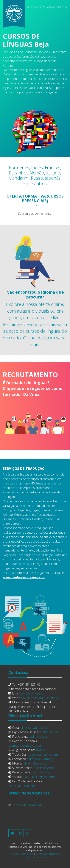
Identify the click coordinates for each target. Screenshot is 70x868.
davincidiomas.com (37, 763)
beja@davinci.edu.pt (33, 693)
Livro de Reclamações (21, 854)
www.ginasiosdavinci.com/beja (39, 698)
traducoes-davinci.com (43, 754)
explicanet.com (49, 732)
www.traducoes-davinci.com (24, 577)
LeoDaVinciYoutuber (22, 786)
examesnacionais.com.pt (25, 745)
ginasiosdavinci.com (34, 728)
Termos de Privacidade (27, 805)
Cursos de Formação (41, 759)
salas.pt (41, 750)
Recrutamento (42, 772)
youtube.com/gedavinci (40, 777)
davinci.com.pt (38, 737)
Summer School (45, 768)
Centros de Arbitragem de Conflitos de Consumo (41, 856)
